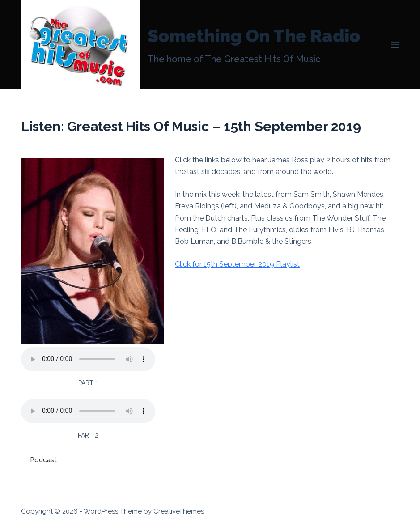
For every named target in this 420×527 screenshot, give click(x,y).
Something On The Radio (254, 36)
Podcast (43, 460)
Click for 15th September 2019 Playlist (237, 264)
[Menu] (395, 45)
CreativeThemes (179, 511)
